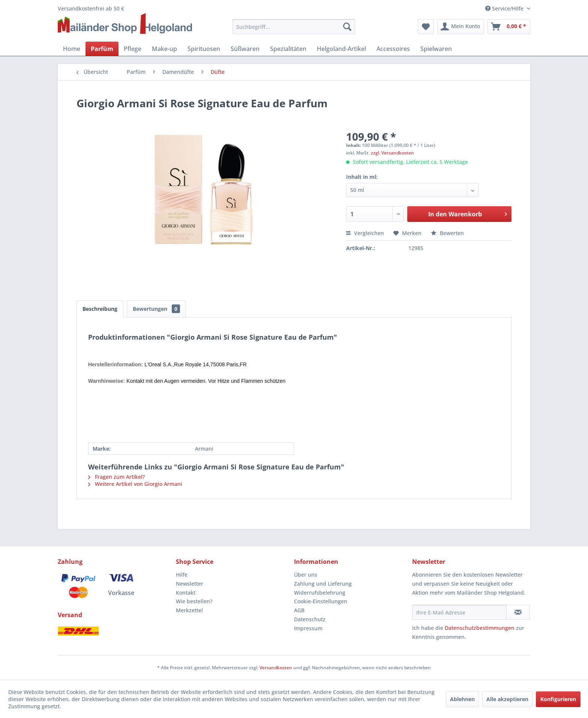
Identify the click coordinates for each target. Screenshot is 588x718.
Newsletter (190, 584)
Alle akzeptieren (507, 699)
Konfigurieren (558, 699)
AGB (299, 610)
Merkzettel (189, 610)
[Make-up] (164, 49)
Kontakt (186, 593)
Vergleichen (365, 233)
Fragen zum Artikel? (116, 477)
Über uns (306, 575)
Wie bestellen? (194, 601)
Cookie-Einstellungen (321, 601)
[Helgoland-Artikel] (341, 49)
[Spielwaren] (436, 49)
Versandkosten (276, 668)
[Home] (72, 49)
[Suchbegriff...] (294, 27)
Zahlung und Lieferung (323, 584)
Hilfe (182, 575)
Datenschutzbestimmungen (480, 628)
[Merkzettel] (426, 27)
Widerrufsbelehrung (320, 593)
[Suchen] (347, 27)
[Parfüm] (102, 49)
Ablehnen (462, 699)
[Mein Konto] (461, 27)
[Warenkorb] (509, 27)
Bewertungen (156, 309)
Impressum (308, 628)
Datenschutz (310, 619)
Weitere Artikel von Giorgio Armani (135, 484)
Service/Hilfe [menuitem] (505, 8)
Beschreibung (100, 309)
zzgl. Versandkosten (392, 153)
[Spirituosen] (204, 49)
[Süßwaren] (245, 49)
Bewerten (447, 233)
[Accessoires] (393, 49)
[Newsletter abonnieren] (518, 612)
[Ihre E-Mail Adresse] (459, 612)
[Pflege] (133, 49)
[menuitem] (294, 27)
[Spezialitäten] (288, 49)
